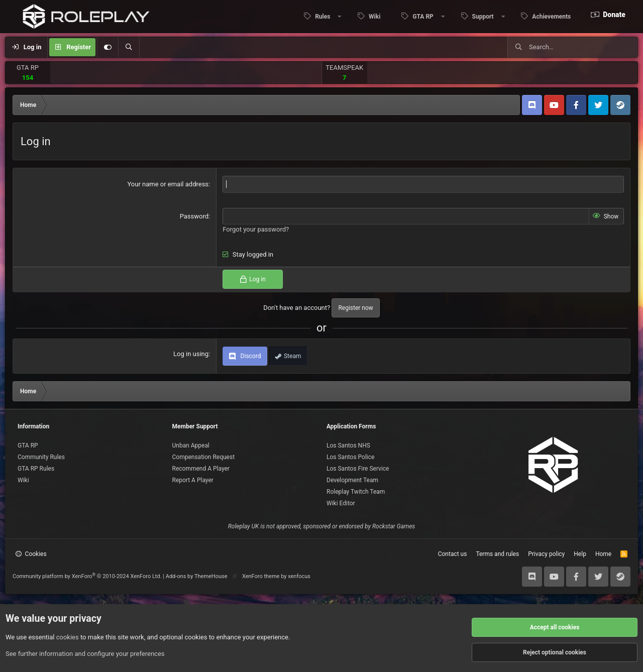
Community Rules (41, 457)
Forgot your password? (256, 229)
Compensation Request (204, 457)
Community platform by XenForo (87, 576)
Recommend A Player (201, 469)
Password (194, 216)
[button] (320, 17)
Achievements (551, 17)
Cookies (31, 554)
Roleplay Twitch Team (356, 492)
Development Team (352, 480)
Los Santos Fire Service (358, 469)
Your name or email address (168, 184)
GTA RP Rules (36, 469)
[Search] (129, 47)
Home (603, 554)
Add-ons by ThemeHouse (197, 576)
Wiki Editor (341, 503)
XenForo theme (261, 576)
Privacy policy (546, 554)
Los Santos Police (350, 457)
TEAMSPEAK (344, 68)
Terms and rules (497, 554)
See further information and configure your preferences (85, 654)
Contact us (453, 554)
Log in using (191, 354)
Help (580, 554)
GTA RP (28, 68)
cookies (68, 637)
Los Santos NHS (348, 445)
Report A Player (193, 480)
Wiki (374, 17)
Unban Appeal (191, 445)
